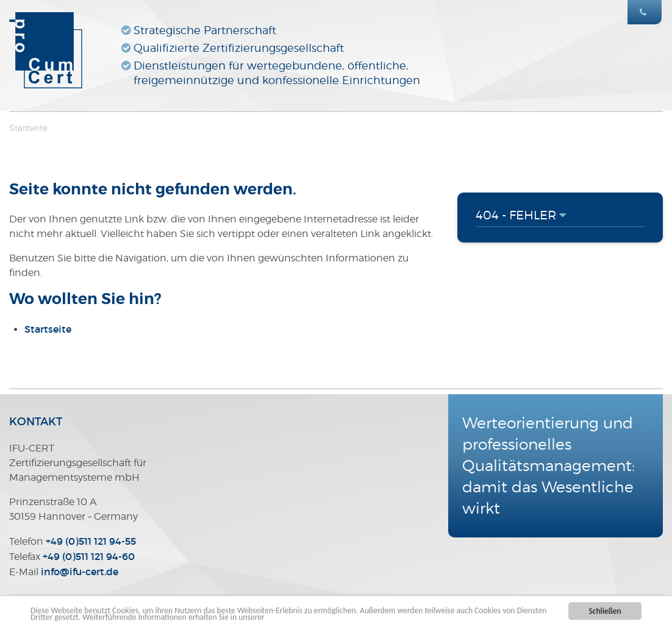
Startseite (28, 128)
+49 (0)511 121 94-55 (91, 541)
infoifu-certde (80, 572)
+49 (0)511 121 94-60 (89, 556)
